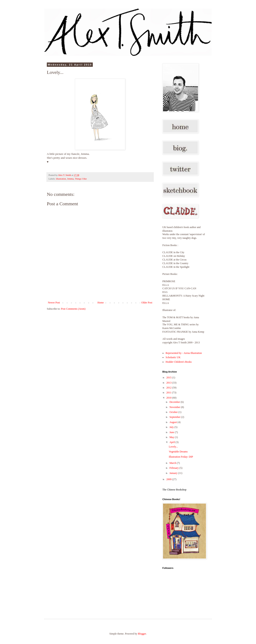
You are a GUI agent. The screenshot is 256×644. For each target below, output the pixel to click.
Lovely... (173, 447)
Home (101, 303)
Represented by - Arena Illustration (184, 353)
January (174, 473)
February (174, 468)
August (174, 422)
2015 (169, 378)
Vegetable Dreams (178, 452)
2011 (169, 393)
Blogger (142, 634)
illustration (61, 179)
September (175, 417)
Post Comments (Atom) (73, 309)
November (175, 407)
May (172, 437)
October (174, 412)
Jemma (71, 179)
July (172, 427)
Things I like (81, 179)
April (172, 442)
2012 (169, 388)
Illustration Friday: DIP (181, 457)
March (173, 463)
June (172, 432)
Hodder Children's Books (179, 362)
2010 (169, 398)
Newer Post (54, 303)
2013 (169, 383)
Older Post (147, 303)
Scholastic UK (173, 357)
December (175, 402)
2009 (169, 479)
